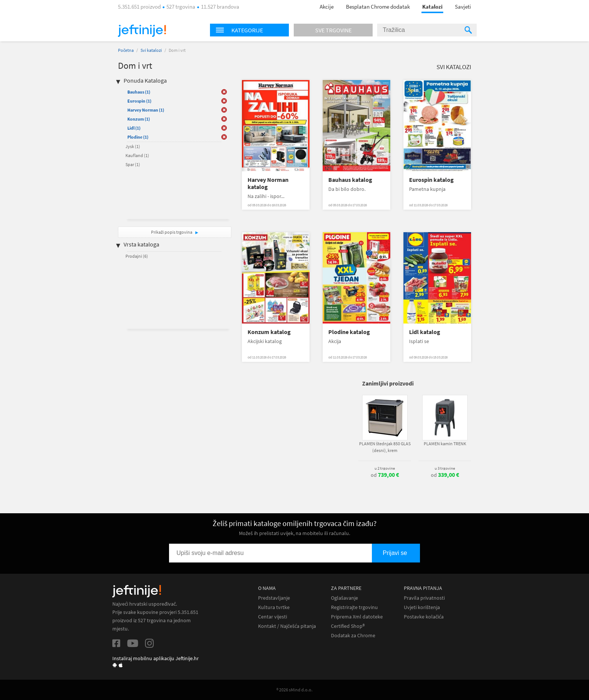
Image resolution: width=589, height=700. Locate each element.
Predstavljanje (274, 598)
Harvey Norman (146, 110)
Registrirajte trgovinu (354, 607)
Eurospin (139, 101)
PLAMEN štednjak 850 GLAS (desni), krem (385, 447)
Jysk (133, 146)
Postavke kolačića (424, 617)
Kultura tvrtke (274, 607)
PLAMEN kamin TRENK (445, 444)
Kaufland (137, 155)
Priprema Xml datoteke (357, 617)
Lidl (134, 128)
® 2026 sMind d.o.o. (294, 690)
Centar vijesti (273, 617)
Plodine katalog (349, 332)
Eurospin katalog (431, 180)
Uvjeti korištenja (422, 607)
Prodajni (137, 256)
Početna (126, 50)
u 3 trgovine (445, 468)
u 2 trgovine (385, 468)
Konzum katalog (269, 332)
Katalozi (432, 7)
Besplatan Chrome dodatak (378, 7)
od (385, 475)
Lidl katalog (425, 332)
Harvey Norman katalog (268, 183)
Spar (133, 164)
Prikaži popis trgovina (172, 232)
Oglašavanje (344, 598)
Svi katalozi (151, 50)
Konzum (139, 119)
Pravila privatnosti (424, 598)
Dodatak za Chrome (353, 636)
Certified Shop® (348, 626)
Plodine (138, 137)
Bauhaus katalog (350, 180)
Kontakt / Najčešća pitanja (287, 626)
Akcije (327, 7)
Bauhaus (139, 92)
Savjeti (463, 7)
